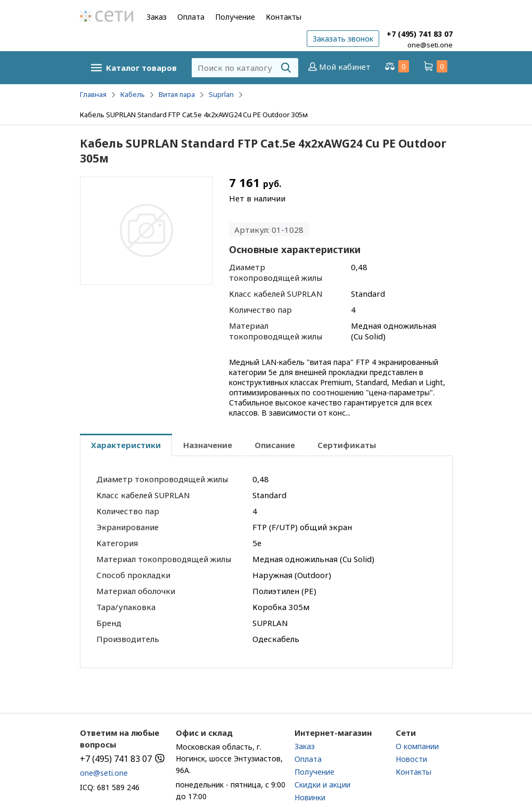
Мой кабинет (338, 67)
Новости (411, 759)
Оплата (191, 17)
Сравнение (396, 66)
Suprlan (221, 94)
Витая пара (177, 94)
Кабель (133, 94)
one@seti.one (430, 45)
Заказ (157, 17)
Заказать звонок (343, 39)
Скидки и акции (322, 785)
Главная (93, 94)
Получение (235, 17)
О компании (417, 746)
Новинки (310, 797)
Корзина (435, 66)
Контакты (284, 17)
